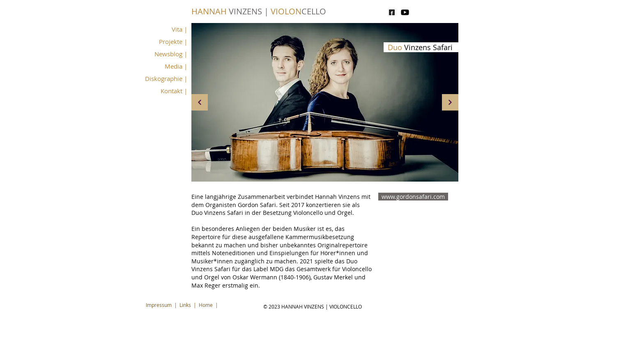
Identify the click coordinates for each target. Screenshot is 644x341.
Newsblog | (171, 54)
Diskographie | (166, 78)
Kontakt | (174, 91)
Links (185, 305)
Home (206, 305)
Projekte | (173, 41)
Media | (176, 66)
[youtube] (405, 12)
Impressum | (163, 305)
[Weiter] (450, 102)
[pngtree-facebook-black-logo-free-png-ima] (392, 12)
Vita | (179, 29)
